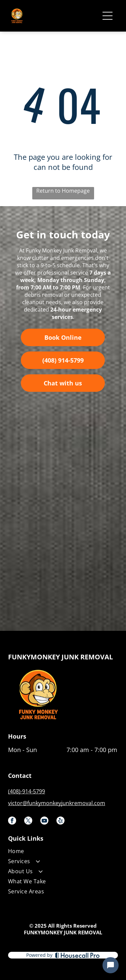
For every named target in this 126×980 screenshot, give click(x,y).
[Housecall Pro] (77, 955)
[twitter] (28, 821)
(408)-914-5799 (27, 791)
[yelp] (60, 821)
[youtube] (44, 821)
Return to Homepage (63, 191)
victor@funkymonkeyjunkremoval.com (57, 803)
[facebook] (12, 821)
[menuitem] (63, 852)
